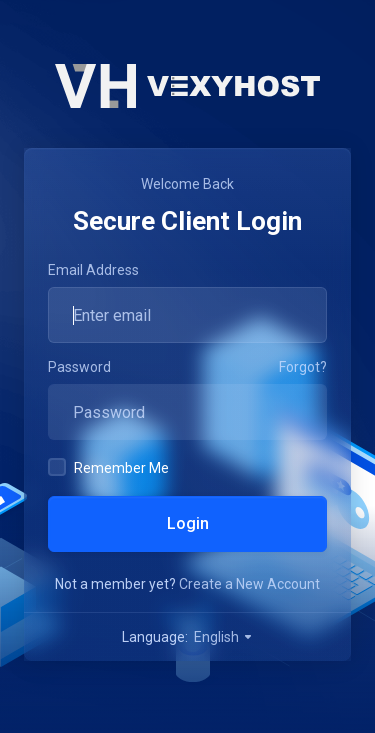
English (224, 637)
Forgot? (303, 367)
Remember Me (108, 467)
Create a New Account (249, 584)
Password (79, 367)
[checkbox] (57, 467)
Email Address (93, 270)
